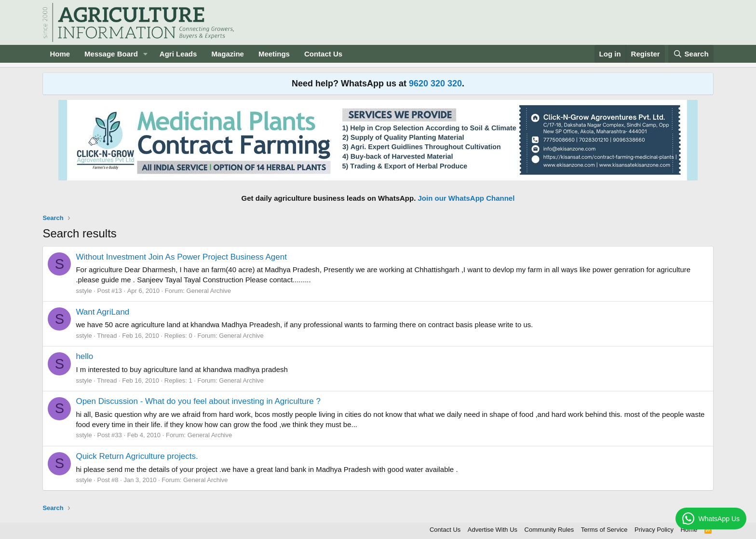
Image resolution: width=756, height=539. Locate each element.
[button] (146, 54)
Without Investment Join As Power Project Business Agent (181, 257)
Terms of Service (604, 530)
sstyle (84, 291)
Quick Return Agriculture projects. (137, 456)
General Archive (209, 291)
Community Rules (549, 530)
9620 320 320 (435, 83)
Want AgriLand (102, 312)
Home (60, 54)
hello (84, 356)
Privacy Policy (654, 530)
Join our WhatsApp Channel (466, 198)
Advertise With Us (493, 530)
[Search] (691, 54)
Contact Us (323, 54)
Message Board (111, 54)
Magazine (228, 54)
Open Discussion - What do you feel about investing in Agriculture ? (198, 401)
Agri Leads (178, 54)
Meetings (274, 54)
